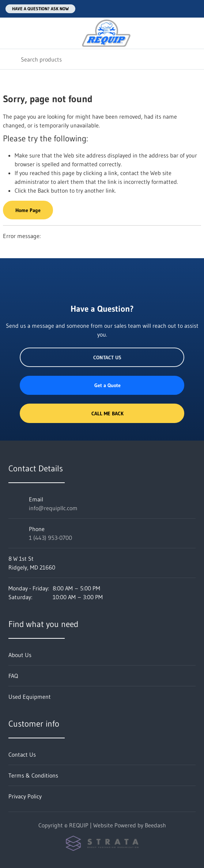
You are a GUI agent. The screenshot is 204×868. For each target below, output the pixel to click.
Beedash (155, 825)
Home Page (28, 210)
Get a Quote (102, 385)
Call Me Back (102, 413)
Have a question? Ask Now (40, 9)
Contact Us (102, 357)
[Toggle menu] (10, 33)
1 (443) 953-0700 (50, 538)
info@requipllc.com (53, 508)
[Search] (102, 59)
